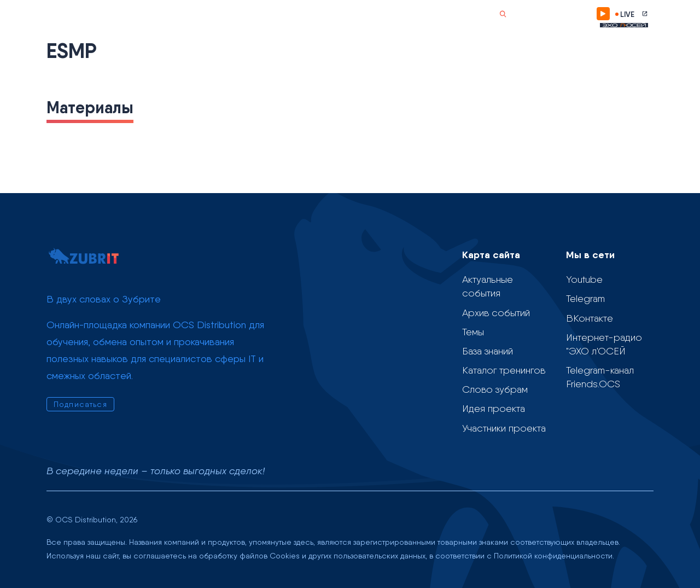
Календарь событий (130, 14)
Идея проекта (494, 408)
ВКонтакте (590, 318)
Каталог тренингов (504, 370)
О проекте (366, 14)
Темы (188, 14)
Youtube (584, 279)
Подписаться (557, 14)
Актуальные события (488, 286)
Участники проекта (504, 428)
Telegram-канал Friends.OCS (600, 377)
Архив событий (496, 313)
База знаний (488, 351)
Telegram (585, 298)
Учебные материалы (246, 14)
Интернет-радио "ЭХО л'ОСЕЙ (604, 344)
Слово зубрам (320, 14)
